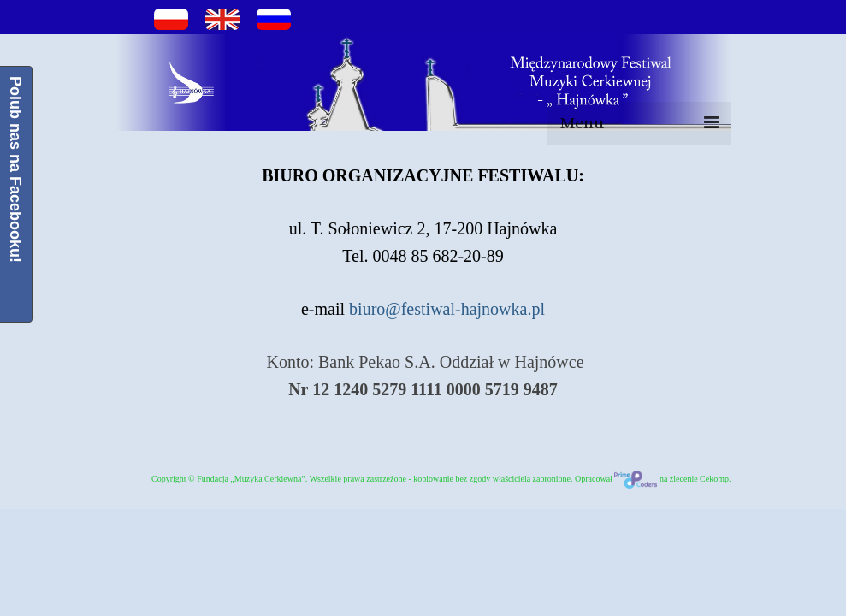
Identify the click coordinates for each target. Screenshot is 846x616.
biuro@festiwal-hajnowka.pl (447, 309)
